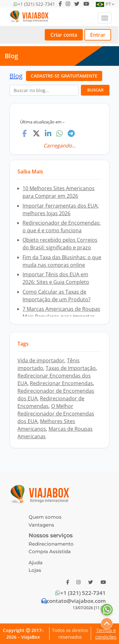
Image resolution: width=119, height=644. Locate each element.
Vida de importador (41, 360)
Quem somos (45, 517)
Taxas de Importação (71, 368)
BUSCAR (95, 90)
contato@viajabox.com (73, 601)
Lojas (35, 570)
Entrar (98, 35)
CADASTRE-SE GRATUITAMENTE (64, 76)
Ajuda (36, 563)
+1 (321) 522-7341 (80, 593)
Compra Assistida (50, 551)
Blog (16, 76)
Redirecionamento (51, 544)
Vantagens (41, 525)
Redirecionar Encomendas (61, 383)
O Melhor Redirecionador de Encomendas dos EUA (56, 414)
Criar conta (64, 35)
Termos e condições (106, 634)
